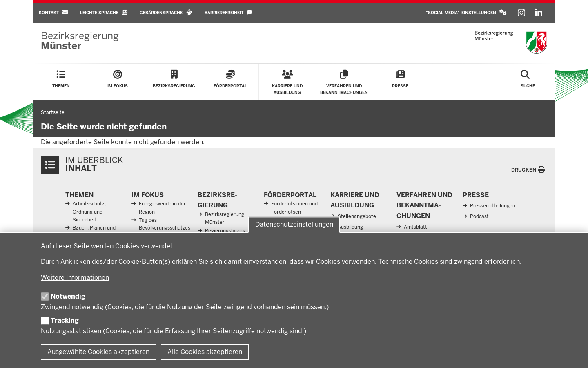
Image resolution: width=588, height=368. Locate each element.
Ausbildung (350, 227)
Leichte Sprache (104, 12)
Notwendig (68, 296)
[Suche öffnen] (528, 82)
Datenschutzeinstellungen (294, 225)
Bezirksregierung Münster (225, 218)
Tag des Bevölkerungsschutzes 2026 (165, 228)
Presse (476, 195)
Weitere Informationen (75, 278)
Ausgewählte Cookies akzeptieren (98, 352)
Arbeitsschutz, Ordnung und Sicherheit (89, 212)
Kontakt (53, 12)
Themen (79, 195)
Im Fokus (148, 195)
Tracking (65, 320)
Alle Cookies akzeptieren (205, 352)
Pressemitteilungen (493, 206)
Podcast (479, 216)
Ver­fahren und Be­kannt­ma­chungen (424, 205)
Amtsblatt (415, 227)
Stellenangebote (357, 216)
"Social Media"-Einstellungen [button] (466, 12)
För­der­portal (290, 195)
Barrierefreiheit (228, 12)
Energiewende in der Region (162, 208)
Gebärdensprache (166, 12)
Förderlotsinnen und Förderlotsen (294, 208)
